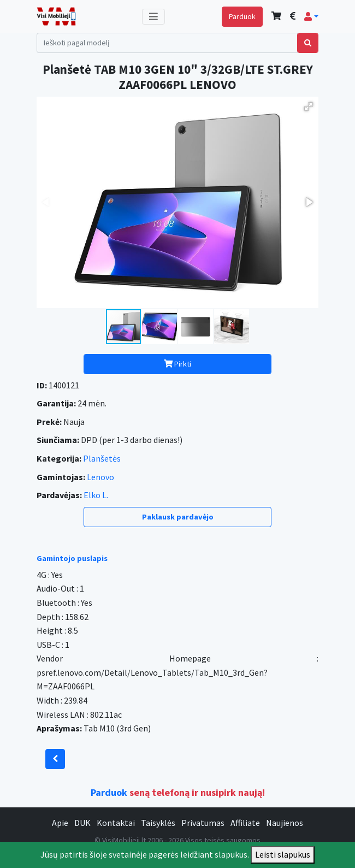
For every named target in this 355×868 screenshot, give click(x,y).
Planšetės (102, 458)
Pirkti (177, 364)
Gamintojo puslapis (72, 558)
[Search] (167, 43)
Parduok (242, 16)
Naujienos (285, 823)
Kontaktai (116, 823)
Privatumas (203, 823)
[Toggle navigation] (153, 17)
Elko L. (96, 495)
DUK (82, 823)
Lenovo (100, 477)
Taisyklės (158, 823)
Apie (60, 823)
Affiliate (245, 823)
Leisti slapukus (283, 854)
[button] (311, 16)
